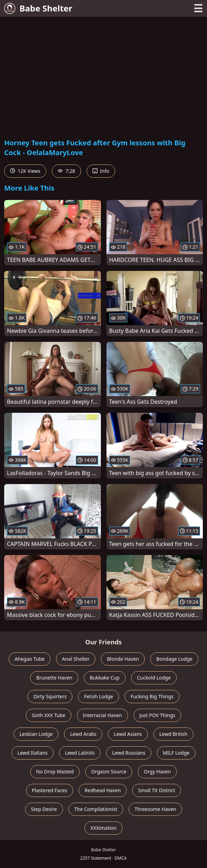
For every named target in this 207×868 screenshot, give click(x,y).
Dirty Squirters (50, 696)
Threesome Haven (155, 809)
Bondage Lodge (174, 659)
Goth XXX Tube (49, 715)
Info (101, 171)
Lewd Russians (129, 753)
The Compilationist (96, 809)
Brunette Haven (54, 678)
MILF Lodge (176, 753)
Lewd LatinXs (80, 753)
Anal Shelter (76, 659)
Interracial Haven (102, 715)
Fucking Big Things (152, 696)
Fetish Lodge (98, 696)
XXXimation (103, 828)
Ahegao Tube (30, 659)
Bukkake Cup (105, 678)
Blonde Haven (123, 659)
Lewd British (173, 734)
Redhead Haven (103, 790)
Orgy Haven (157, 771)
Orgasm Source (109, 771)
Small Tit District (157, 790)
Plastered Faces (50, 790)
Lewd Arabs (83, 734)
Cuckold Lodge (154, 678)
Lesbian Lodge (36, 734)
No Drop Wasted (55, 771)
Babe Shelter (38, 8)
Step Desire (44, 809)
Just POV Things (157, 715)
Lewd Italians (32, 753)
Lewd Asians (128, 734)
